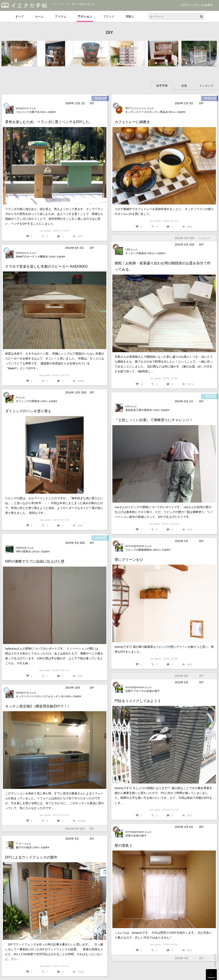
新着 (184, 86)
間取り (130, 17)
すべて (20, 17)
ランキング (206, 86)
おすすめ (162, 85)
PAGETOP (211, 975)
